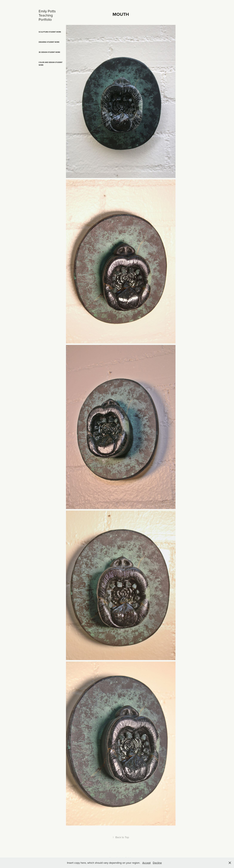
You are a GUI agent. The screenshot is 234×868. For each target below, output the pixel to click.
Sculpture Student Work (50, 32)
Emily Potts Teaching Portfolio (48, 15)
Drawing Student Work (49, 42)
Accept (146, 863)
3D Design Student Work (49, 52)
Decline (157, 863)
